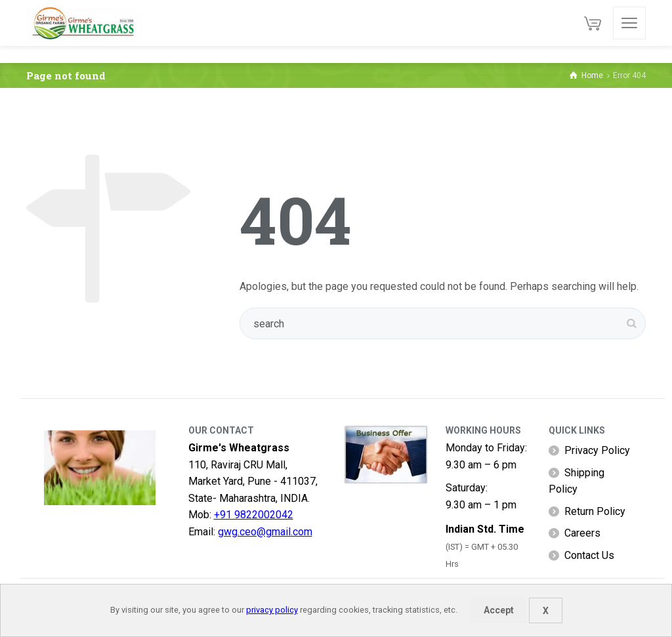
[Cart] (593, 23)
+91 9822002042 (254, 515)
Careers (582, 533)
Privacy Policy (597, 450)
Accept (499, 610)
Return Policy (595, 511)
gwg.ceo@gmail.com (265, 532)
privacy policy (272, 610)
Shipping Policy (577, 481)
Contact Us (589, 555)
